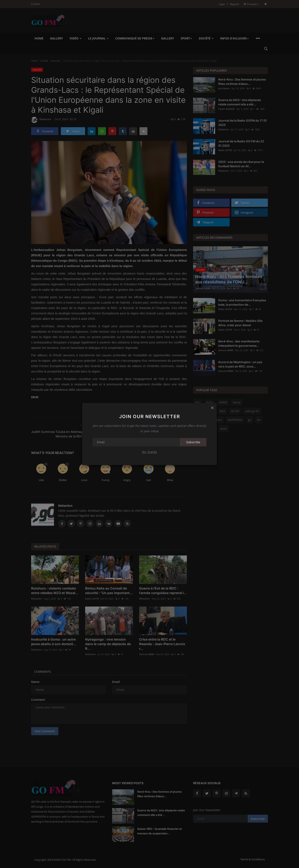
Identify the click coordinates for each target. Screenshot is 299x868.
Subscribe (193, 442)
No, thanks (149, 452)
